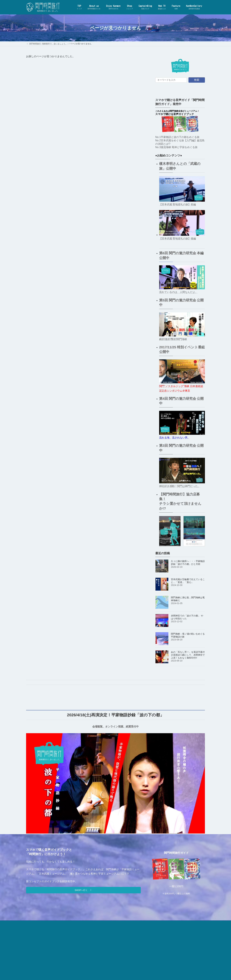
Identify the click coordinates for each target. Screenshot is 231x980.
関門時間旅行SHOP (106, 923)
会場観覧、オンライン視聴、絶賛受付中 (115, 727)
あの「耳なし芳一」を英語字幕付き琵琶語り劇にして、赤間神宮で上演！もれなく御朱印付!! (188, 655)
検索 (197, 80)
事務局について (71, 923)
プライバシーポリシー (130, 923)
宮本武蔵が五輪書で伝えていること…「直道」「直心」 (188, 581)
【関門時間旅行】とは (49, 923)
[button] (83, 890)
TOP (31, 923)
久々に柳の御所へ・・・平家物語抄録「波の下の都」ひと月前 (188, 563)
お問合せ (88, 923)
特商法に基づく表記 (168, 923)
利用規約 (150, 923)
